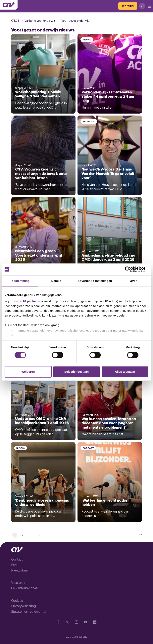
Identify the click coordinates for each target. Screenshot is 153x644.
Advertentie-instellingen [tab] (95, 281)
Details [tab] (56, 281)
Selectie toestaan (77, 372)
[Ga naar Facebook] (58, 622)
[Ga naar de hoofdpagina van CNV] (9, 5)
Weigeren (28, 372)
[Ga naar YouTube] (86, 622)
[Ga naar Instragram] (76, 622)
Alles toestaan (125, 372)
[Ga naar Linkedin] (95, 622)
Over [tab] (133, 281)
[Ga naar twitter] (67, 622)
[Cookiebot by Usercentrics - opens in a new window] (131, 269)
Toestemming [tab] (20, 281)
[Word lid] (128, 6)
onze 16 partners (27, 301)
